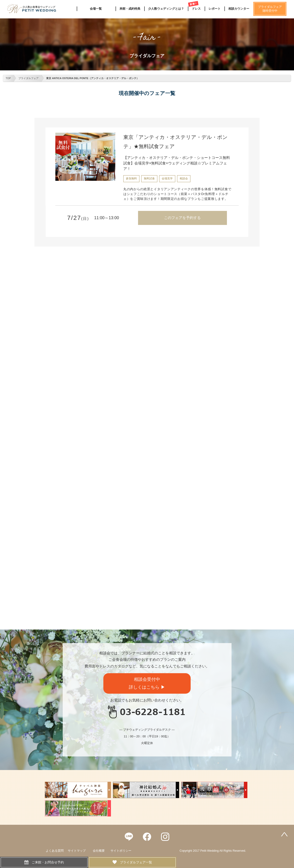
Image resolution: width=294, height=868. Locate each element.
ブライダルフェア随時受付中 (270, 9)
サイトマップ (77, 851)
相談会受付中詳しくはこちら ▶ (147, 683)
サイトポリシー (121, 851)
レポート (215, 9)
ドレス (196, 9)
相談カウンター (239, 9)
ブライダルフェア (28, 78)
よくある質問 (55, 851)
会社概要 (99, 851)
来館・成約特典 (130, 9)
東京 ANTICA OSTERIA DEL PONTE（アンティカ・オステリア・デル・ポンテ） (93, 78)
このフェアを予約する (182, 218)
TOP (8, 78)
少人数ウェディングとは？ (166, 9)
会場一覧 (96, 9)
